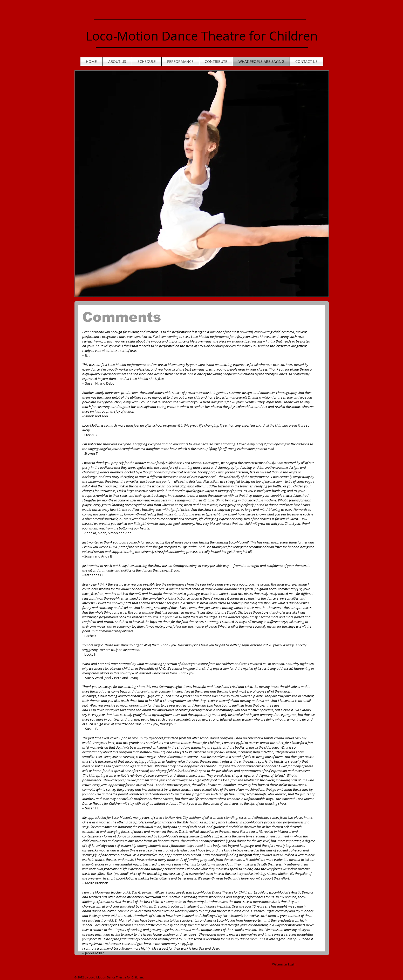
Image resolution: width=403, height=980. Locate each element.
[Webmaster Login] (284, 964)
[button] (202, 184)
